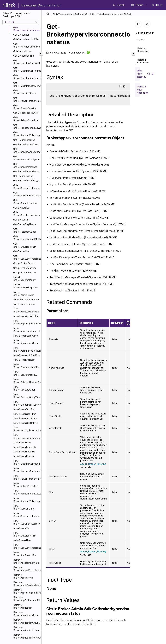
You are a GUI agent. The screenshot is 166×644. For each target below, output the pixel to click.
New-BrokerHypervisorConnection (27, 436)
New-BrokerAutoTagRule (27, 355)
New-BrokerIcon (22, 443)
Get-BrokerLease (22, 51)
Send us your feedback (143, 90)
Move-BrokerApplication (26, 300)
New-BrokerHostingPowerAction (27, 429)
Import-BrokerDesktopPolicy (24, 279)
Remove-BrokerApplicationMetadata (27, 636)
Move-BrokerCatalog (24, 304)
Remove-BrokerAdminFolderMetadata (27, 584)
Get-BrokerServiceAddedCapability (27, 150)
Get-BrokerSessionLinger (27, 181)
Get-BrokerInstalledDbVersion (27, 45)
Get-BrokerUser (22, 251)
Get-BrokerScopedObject (27, 145)
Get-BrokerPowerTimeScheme (27, 99)
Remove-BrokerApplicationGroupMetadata (27, 621)
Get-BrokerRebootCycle (26, 113)
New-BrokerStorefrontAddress (27, 522)
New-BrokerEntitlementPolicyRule (27, 403)
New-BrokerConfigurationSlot (26, 366)
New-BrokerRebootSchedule (26, 485)
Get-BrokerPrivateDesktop (25, 107)
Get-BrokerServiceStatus (26, 172)
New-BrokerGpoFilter (24, 414)
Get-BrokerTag (21, 220)
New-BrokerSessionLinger (24, 507)
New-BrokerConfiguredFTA (25, 373)
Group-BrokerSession (24, 273)
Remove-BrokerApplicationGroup (26, 614)
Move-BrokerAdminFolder (24, 294)
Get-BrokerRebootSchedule (26, 119)
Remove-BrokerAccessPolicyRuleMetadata (27, 569)
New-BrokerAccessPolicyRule (26, 310)
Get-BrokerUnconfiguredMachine (27, 238)
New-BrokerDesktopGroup (24, 388)
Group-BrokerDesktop (25, 263)
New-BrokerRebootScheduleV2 (27, 492)
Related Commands (143, 63)
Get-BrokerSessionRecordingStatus (27, 194)
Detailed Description (143, 51)
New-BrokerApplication (26, 336)
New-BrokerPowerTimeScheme (27, 477)
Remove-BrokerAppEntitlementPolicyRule (27, 599)
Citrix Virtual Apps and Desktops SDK (71, 14)
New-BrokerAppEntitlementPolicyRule (27, 330)
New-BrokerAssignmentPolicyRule (27, 349)
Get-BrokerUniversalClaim (25, 245)
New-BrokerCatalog (24, 360)
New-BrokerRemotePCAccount (27, 500)
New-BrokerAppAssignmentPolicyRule (27, 322)
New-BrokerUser (22, 540)
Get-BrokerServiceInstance (25, 166)
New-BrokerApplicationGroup (26, 342)
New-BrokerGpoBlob (24, 409)
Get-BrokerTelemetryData (25, 230)
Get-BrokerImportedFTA (26, 39)
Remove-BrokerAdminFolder (24, 576)
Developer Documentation (41, 5)
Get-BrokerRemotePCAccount (27, 134)
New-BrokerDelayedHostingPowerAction (27, 381)
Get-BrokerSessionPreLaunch (27, 187)
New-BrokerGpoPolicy (25, 419)
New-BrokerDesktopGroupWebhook (27, 396)
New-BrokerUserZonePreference (27, 546)
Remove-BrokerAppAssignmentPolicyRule (27, 591)
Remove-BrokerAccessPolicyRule (26, 561)
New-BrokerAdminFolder (26, 316)
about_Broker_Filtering (93, 464)
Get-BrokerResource (24, 140)
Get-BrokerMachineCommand (27, 62)
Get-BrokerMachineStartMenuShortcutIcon (27, 77)
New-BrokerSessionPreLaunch (27, 515)
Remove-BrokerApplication (23, 606)
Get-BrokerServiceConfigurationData (27, 158)
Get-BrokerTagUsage (25, 224)
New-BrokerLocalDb (24, 452)
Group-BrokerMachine (25, 268)
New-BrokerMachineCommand (27, 462)
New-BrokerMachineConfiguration (27, 470)
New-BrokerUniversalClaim (25, 534)
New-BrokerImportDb (24, 447)
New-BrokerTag (22, 528)
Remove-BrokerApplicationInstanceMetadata (27, 629)
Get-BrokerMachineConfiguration (27, 69)
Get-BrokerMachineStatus (25, 92)
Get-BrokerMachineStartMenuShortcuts (27, 84)
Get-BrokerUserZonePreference (27, 257)
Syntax (141, 41)
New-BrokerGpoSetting (26, 423)
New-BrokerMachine (24, 456)
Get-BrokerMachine (24, 56)
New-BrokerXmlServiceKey (25, 554)
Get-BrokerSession (23, 176)
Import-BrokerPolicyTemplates (26, 286)
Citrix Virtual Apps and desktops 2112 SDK (112, 14)
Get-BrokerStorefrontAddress (27, 214)
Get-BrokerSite (21, 208)
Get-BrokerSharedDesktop (25, 202)
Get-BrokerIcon (21, 35)
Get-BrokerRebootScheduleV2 (27, 126)
